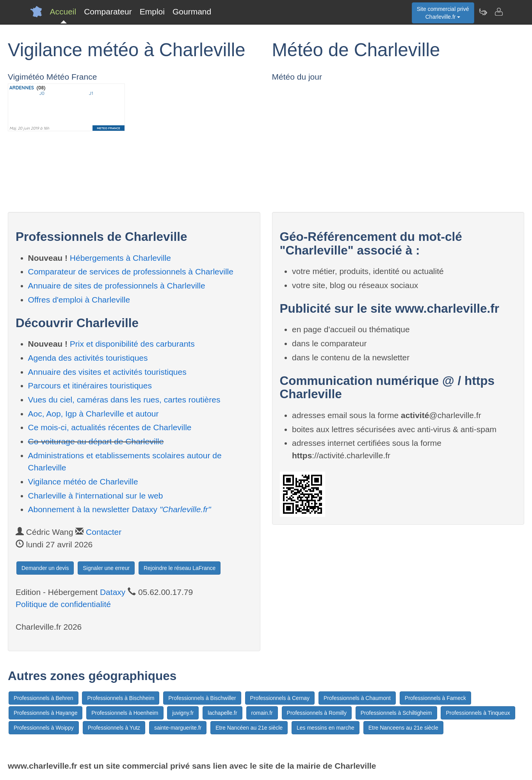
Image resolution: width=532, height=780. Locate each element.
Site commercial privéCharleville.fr (443, 13)
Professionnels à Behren (44, 698)
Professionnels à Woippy (44, 728)
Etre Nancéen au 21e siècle (249, 728)
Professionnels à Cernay (280, 698)
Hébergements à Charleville (120, 258)
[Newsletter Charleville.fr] (483, 12)
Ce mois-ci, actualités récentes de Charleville (110, 427)
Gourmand (192, 12)
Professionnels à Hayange (45, 713)
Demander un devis (45, 568)
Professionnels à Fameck (435, 698)
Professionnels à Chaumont (357, 698)
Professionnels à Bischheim (121, 698)
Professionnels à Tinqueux (478, 713)
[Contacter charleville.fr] (498, 12)
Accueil (63, 12)
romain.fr (262, 713)
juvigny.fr (183, 713)
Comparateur (108, 12)
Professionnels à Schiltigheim (396, 713)
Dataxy (113, 592)
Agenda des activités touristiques (88, 358)
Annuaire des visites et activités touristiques (107, 372)
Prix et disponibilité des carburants (132, 344)
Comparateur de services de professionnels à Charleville (131, 272)
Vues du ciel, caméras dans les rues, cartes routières (124, 400)
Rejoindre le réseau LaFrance (180, 568)
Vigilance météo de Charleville (83, 482)
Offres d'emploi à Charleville (79, 300)
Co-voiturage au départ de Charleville (96, 441)
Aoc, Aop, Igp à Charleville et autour (93, 414)
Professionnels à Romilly (317, 713)
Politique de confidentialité (63, 604)
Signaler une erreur (106, 568)
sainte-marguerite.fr (178, 728)
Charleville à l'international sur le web (96, 496)
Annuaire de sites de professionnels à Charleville (117, 286)
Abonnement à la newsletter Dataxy (120, 509)
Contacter (104, 532)
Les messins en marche (326, 728)
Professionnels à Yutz (114, 728)
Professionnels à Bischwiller (202, 698)
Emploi (152, 12)
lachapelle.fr (222, 713)
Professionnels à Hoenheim (125, 713)
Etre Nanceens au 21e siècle (403, 728)
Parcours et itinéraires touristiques (90, 386)
